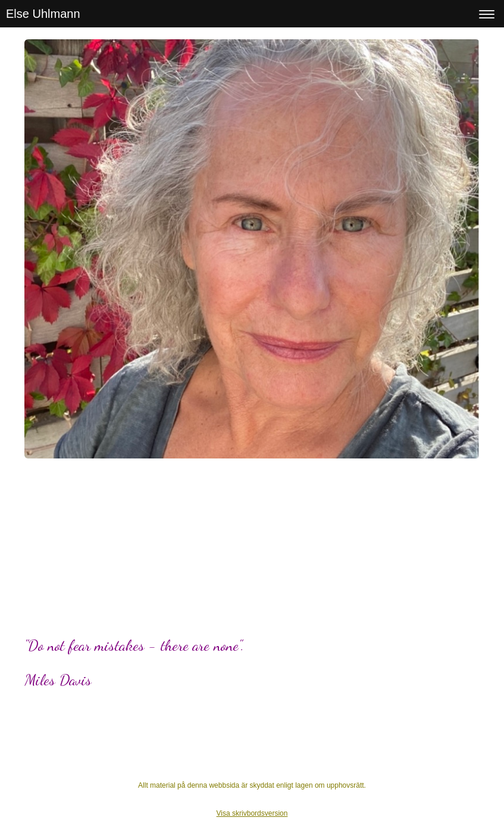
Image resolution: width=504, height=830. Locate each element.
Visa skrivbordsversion (252, 813)
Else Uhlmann (43, 14)
